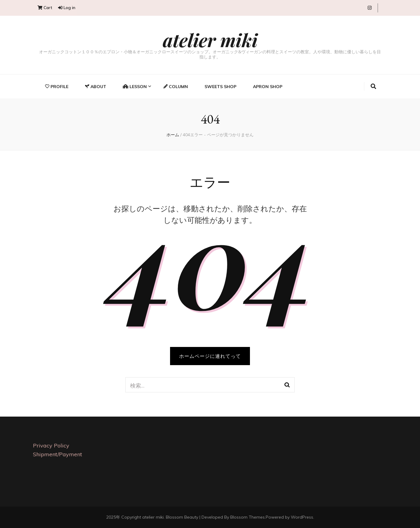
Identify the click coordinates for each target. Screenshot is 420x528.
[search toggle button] (373, 87)
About (96, 87)
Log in (67, 8)
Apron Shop (268, 87)
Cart (45, 8)
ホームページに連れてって (210, 356)
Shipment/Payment (57, 454)
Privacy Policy (51, 445)
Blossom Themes (248, 517)
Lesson (135, 87)
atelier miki (210, 40)
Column (176, 87)
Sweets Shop (220, 87)
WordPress (302, 517)
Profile (57, 87)
